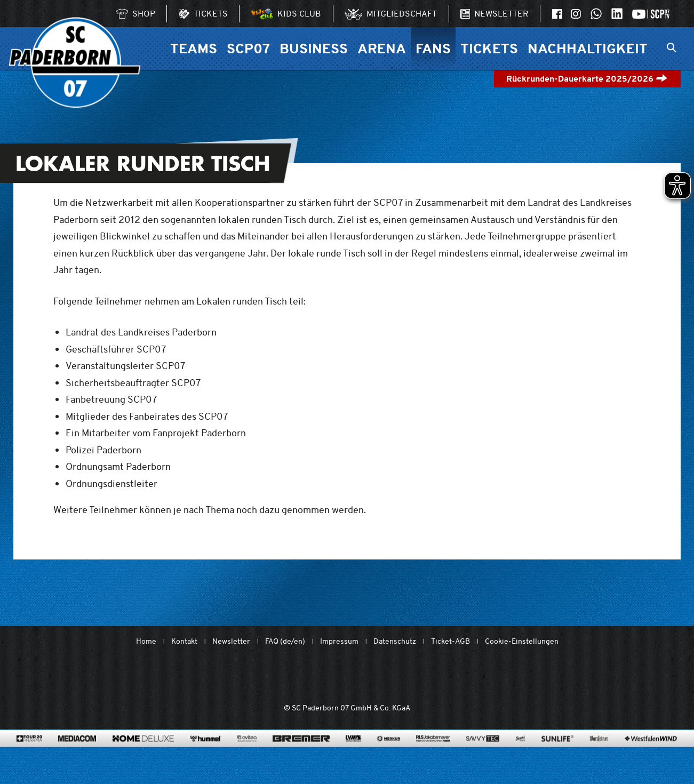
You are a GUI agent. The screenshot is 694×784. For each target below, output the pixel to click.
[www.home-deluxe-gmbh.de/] (143, 755)
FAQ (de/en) (285, 641)
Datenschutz (395, 641)
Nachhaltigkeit (588, 48)
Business (314, 48)
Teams (194, 48)
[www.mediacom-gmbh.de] (77, 755)
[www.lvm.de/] (353, 755)
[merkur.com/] (389, 755)
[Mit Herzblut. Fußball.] (286, 676)
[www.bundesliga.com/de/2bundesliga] (406, 676)
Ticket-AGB (450, 641)
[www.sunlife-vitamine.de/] (557, 755)
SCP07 (248, 48)
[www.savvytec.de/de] (483, 755)
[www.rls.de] (433, 755)
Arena (382, 48)
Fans (433, 48)
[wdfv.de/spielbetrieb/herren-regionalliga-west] (467, 676)
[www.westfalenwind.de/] (651, 755)
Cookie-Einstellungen (522, 641)
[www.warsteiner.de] (599, 755)
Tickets (489, 48)
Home (146, 641)
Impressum (339, 641)
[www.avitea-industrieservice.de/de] (247, 755)
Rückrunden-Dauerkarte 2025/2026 (587, 79)
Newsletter (231, 641)
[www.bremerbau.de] (301, 755)
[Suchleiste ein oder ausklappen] (671, 49)
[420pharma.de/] (30, 755)
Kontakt (184, 641)
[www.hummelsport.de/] (206, 755)
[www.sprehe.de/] (520, 755)
